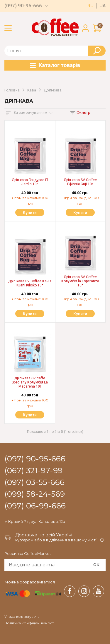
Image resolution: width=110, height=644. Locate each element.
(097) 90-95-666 (23, 6)
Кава (32, 90)
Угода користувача (22, 617)
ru (90, 6)
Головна (12, 90)
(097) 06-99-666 (35, 506)
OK (96, 565)
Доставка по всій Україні (44, 535)
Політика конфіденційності (29, 623)
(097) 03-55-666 (34, 483)
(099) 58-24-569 (35, 494)
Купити (30, 213)
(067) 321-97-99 (33, 471)
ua (103, 6)
